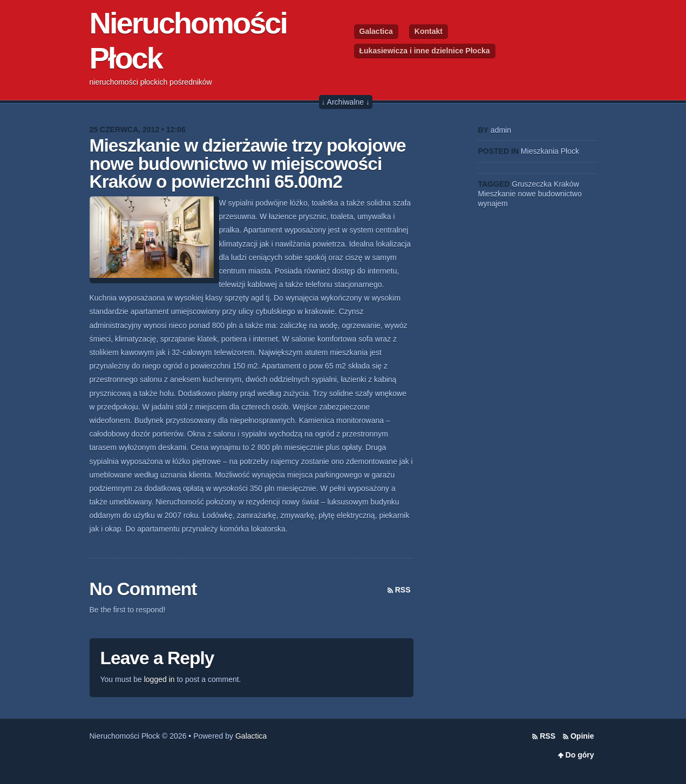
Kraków (566, 184)
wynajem (493, 203)
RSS (403, 590)
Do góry (580, 755)
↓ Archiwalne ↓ (346, 102)
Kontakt (429, 31)
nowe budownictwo (549, 194)
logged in (159, 679)
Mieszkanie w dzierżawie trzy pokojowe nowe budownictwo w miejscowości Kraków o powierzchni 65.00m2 (248, 163)
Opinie (582, 736)
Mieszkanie (497, 194)
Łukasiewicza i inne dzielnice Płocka (425, 51)
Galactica (376, 31)
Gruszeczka (532, 184)
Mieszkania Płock (550, 151)
